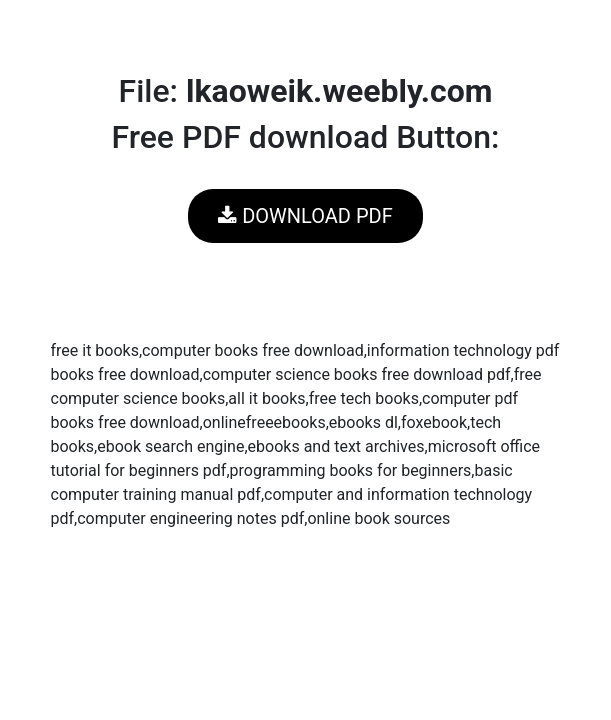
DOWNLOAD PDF (305, 216)
